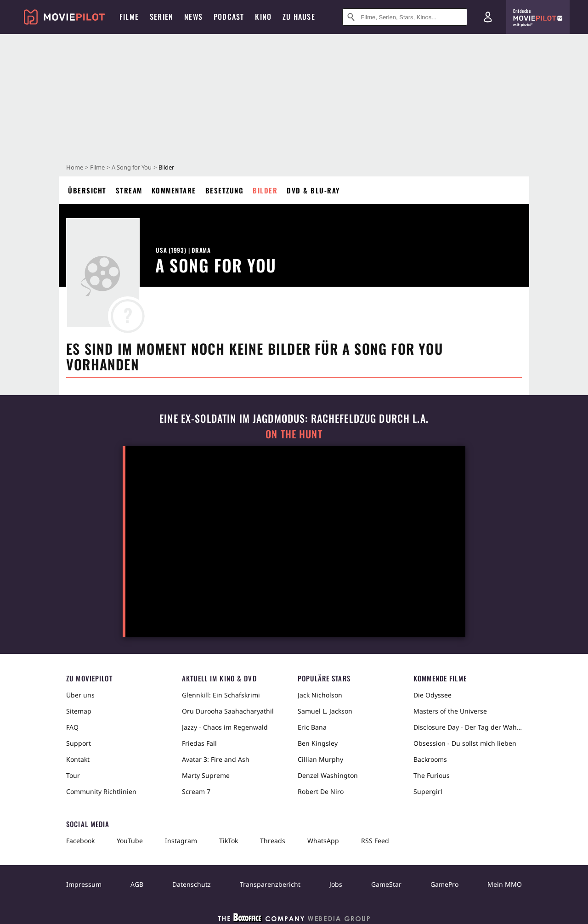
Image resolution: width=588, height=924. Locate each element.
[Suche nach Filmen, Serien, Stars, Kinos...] (405, 17)
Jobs (336, 884)
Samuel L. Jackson (325, 711)
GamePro (444, 884)
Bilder (265, 190)
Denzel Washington (328, 775)
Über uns (80, 695)
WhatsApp (323, 841)
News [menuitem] (193, 17)
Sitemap (79, 711)
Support (79, 743)
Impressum (84, 884)
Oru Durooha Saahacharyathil (228, 711)
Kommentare (174, 190)
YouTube (130, 841)
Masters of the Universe (450, 711)
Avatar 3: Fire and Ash (216, 759)
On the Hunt (294, 434)
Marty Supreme (206, 775)
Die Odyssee (433, 695)
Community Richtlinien (101, 791)
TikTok (229, 841)
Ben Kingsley (318, 743)
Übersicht (87, 190)
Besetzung (225, 190)
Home (75, 167)
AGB (137, 884)
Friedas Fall (199, 743)
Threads (273, 841)
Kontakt (78, 759)
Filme (97, 167)
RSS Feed (375, 841)
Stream (129, 190)
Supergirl (428, 791)
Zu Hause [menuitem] (299, 17)
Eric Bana (312, 727)
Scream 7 (196, 791)
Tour (73, 775)
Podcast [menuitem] (229, 17)
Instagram (181, 841)
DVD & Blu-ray (313, 190)
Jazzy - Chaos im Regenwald (225, 727)
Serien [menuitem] (161, 17)
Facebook (80, 841)
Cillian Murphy (320, 759)
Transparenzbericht (270, 884)
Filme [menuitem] (129, 17)
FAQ (72, 727)
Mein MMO (505, 884)
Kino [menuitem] (263, 17)
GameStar (386, 884)
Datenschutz (192, 884)
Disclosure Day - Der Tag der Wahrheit (468, 727)
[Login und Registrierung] (488, 17)
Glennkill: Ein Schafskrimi (221, 695)
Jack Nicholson (320, 695)
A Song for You (132, 167)
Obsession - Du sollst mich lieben (465, 743)
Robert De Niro (321, 791)
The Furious (432, 775)
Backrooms (430, 759)
